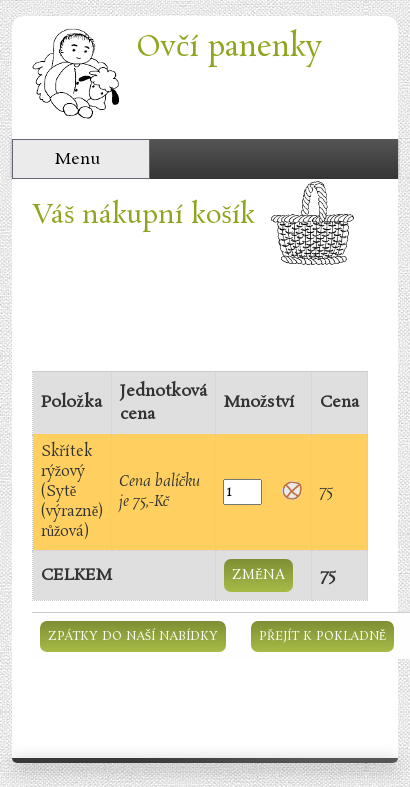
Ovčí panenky (229, 47)
